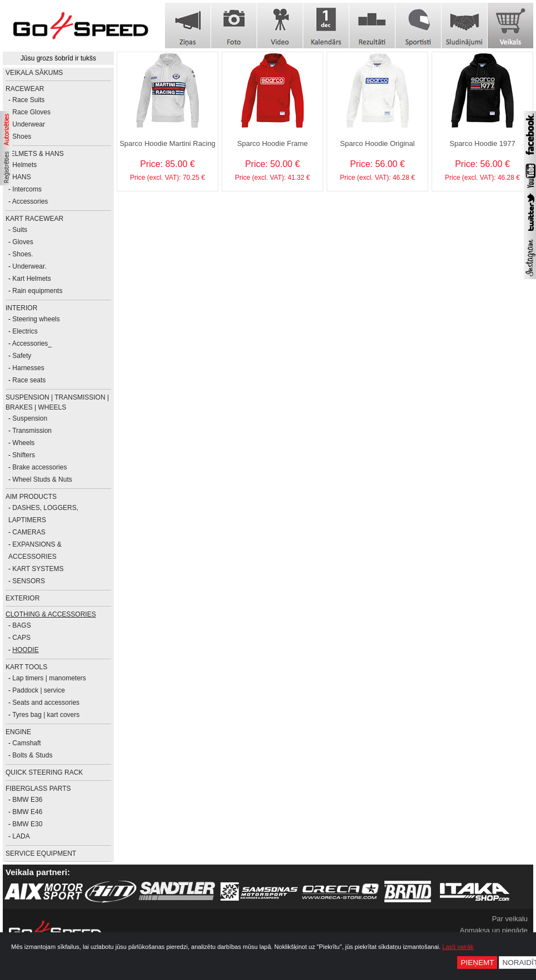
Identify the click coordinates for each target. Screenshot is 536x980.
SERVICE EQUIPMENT (41, 853)
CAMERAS (29, 532)
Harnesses (28, 368)
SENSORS (29, 581)
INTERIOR (21, 308)
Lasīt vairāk (458, 947)
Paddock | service (39, 690)
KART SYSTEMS (38, 569)
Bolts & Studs (32, 755)
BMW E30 (27, 824)
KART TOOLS (26, 667)
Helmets (24, 165)
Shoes (22, 137)
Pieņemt (477, 963)
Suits (20, 230)
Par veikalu (510, 919)
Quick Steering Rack (44, 772)
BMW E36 (27, 800)
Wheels (23, 443)
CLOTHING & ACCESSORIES (51, 614)
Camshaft (26, 743)
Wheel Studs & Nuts (42, 479)
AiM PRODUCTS (31, 497)
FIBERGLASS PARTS (38, 789)
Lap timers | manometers (49, 678)
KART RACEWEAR (34, 219)
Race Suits (28, 100)
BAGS (21, 625)
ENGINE (18, 732)
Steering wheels (36, 319)
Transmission (32, 431)
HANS (21, 177)
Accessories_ (32, 343)
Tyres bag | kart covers (46, 715)
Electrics (25, 331)
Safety (22, 356)
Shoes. (22, 254)
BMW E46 (27, 812)
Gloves (22, 242)
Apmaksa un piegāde (494, 930)
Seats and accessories (46, 703)
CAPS (21, 638)
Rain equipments (37, 291)
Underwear (29, 124)
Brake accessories (39, 467)
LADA (21, 836)
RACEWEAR (25, 89)
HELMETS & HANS (35, 154)
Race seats (29, 380)
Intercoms (27, 189)
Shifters (24, 455)
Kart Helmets (31, 279)
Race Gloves (31, 112)
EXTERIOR (22, 598)
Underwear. (29, 266)
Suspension (30, 418)
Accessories (30, 201)
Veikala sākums (34, 73)
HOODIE (25, 650)
